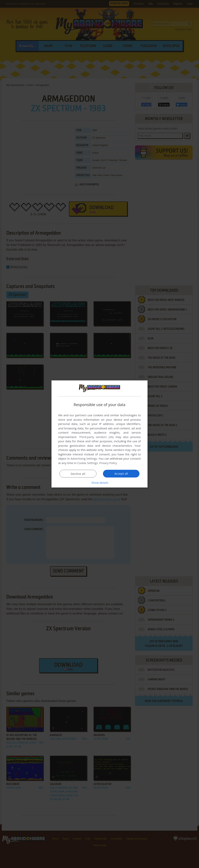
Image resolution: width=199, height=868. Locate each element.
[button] (99, 483)
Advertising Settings (84, 458)
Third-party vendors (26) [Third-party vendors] (96, 437)
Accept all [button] (121, 473)
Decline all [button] (78, 474)
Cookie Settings (87, 463)
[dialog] (99, 434)
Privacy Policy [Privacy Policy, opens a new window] (108, 463)
